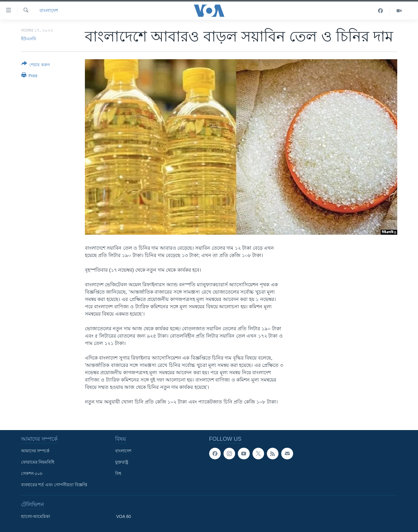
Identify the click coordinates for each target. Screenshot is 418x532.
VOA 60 (124, 516)
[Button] (36, 65)
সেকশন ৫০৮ (32, 473)
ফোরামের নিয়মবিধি (38, 462)
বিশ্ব (118, 473)
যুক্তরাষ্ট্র (122, 462)
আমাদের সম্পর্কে (35, 451)
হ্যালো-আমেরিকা (36, 516)
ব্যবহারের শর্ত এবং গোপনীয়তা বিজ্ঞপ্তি (54, 485)
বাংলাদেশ (49, 11)
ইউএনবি (29, 39)
